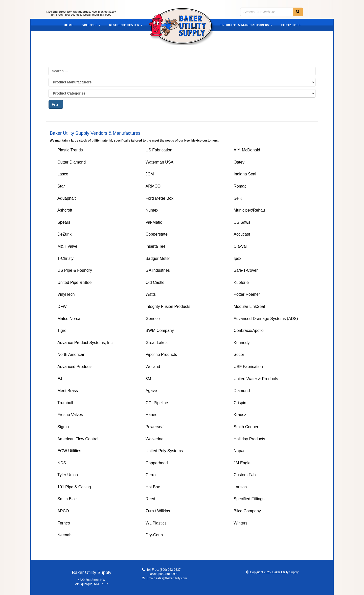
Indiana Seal (245, 174)
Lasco (63, 174)
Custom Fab (245, 475)
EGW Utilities (69, 451)
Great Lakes (157, 343)
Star (61, 186)
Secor (239, 354)
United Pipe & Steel (75, 282)
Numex (152, 210)
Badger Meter (158, 258)
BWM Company (160, 330)
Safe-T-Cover (246, 270)
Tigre (62, 330)
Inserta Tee (156, 246)
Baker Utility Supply (181, 26)
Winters (240, 523)
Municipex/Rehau (249, 210)
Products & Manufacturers (246, 25)
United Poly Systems (164, 451)
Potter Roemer (247, 294)
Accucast (242, 234)
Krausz (240, 415)
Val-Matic (154, 222)
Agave (151, 391)
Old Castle (155, 282)
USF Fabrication (248, 367)
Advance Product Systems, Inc (85, 343)
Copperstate (157, 234)
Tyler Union (68, 475)
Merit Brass (68, 391)
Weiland (153, 367)
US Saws (242, 222)
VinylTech (66, 294)
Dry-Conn (154, 535)
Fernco (64, 523)
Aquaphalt (66, 198)
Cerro (151, 475)
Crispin (240, 403)
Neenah (64, 535)
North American (71, 354)
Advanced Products (75, 367)
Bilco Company (247, 511)
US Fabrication (159, 150)
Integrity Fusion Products (168, 306)
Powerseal (155, 427)
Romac (240, 186)
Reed (150, 499)
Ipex (237, 258)
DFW (62, 306)
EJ (60, 379)
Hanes (151, 415)
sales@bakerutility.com (172, 578)
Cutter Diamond (72, 162)
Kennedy (242, 343)
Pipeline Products (161, 354)
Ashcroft (65, 210)
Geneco (153, 319)
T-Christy (65, 258)
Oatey (239, 162)
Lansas (240, 487)
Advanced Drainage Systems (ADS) (266, 319)
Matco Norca (69, 319)
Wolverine (155, 439)
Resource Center (126, 25)
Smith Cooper (246, 427)
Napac (239, 451)
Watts (151, 294)
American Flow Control (78, 439)
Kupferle (241, 282)
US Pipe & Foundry (75, 270)
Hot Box (153, 487)
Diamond (242, 391)
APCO (63, 511)
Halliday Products (249, 439)
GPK (238, 198)
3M (148, 379)
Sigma (63, 427)
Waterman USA (160, 162)
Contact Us (291, 25)
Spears (64, 222)
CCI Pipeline (157, 403)
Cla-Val (240, 246)
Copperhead (157, 463)
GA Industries (158, 270)
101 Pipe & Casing (74, 487)
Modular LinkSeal (249, 306)
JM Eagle (242, 463)
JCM (150, 174)
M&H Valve (67, 246)
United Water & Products (256, 379)
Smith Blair (67, 499)
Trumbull (65, 403)
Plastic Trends (70, 150)
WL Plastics (156, 523)
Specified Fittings (249, 499)
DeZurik (64, 234)
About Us (91, 25)
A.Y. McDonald (247, 150)
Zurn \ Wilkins (158, 511)
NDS (62, 463)
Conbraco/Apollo (248, 330)
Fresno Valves (70, 415)
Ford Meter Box (160, 198)
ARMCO (153, 186)
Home (69, 25)
